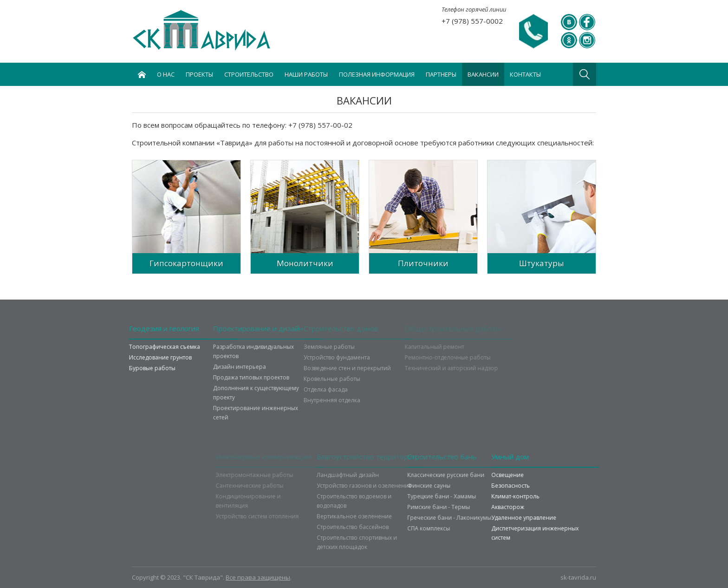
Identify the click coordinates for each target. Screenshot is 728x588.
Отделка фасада (302, 389)
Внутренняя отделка (308, 400)
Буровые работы (135, 368)
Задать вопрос (534, 32)
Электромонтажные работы (271, 475)
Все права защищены (258, 577)
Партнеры (441, 74)
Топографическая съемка (147, 347)
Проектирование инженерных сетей (227, 413)
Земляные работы (305, 347)
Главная (142, 74)
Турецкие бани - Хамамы (470, 496)
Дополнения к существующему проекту (228, 393)
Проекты (199, 74)
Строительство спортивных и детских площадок (380, 542)
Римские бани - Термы (467, 507)
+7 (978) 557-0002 (472, 21)
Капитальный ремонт (417, 347)
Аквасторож (525, 507)
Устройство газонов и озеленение (388, 486)
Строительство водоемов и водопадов (378, 501)
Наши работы (306, 74)
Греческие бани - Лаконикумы (478, 518)
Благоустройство (390, 457)
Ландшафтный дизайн (371, 475)
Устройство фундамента (313, 357)
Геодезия (147, 328)
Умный (527, 457)
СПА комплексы (457, 528)
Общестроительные (436, 328)
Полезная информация (377, 74)
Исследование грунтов (143, 357)
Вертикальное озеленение (378, 516)
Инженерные (280, 457)
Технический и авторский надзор (434, 368)
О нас (166, 74)
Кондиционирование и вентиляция (265, 501)
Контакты (525, 74)
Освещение (525, 475)
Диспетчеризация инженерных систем (552, 533)
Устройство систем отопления (274, 516)
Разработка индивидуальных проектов (225, 351)
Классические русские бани (474, 475)
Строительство (249, 74)
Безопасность (528, 486)
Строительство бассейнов (376, 527)
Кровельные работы (308, 379)
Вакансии (483, 74)
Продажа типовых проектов (223, 377)
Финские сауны (457, 486)
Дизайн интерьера (211, 367)
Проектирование (230, 328)
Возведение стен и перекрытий (324, 368)
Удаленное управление (541, 518)
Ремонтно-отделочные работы (431, 357)
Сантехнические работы (266, 486)
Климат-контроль (533, 496)
